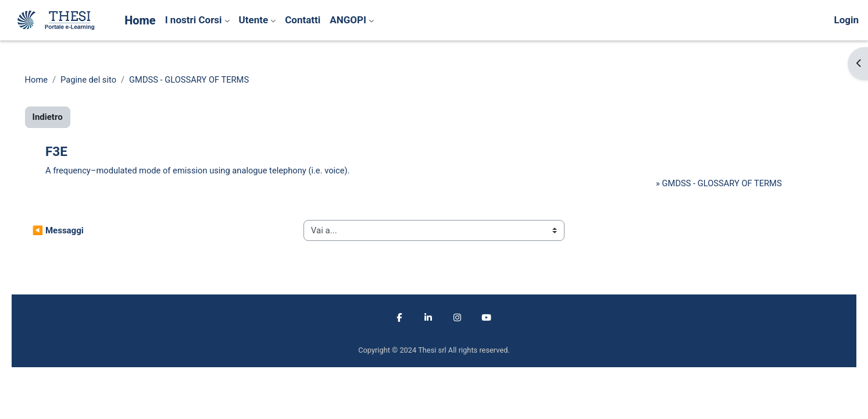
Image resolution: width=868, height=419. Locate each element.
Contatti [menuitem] (303, 20)
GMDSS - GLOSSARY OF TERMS (209, 80)
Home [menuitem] (140, 20)
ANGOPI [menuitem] (348, 20)
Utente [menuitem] (254, 20)
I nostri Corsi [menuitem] (194, 20)
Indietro (64, 118)
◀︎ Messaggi (74, 231)
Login (846, 20)
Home (53, 80)
